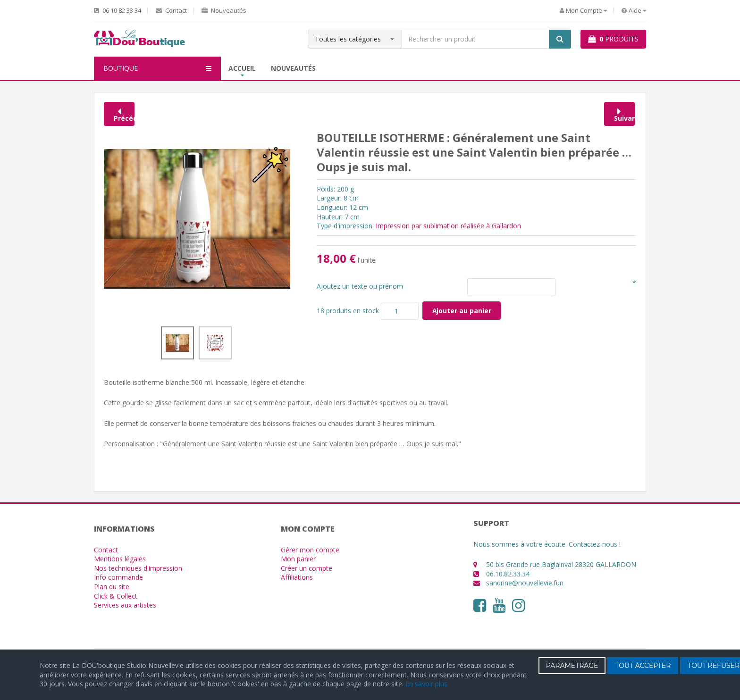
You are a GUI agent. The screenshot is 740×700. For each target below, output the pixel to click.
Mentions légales (120, 559)
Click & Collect (116, 596)
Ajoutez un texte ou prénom (360, 286)
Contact (171, 11)
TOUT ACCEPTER (643, 666)
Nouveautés (224, 11)
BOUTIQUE (157, 68)
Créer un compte (307, 568)
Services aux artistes (125, 605)
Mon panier (298, 559)
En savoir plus (426, 684)
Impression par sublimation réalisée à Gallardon (448, 226)
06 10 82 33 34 (118, 11)
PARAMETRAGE (572, 666)
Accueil (242, 68)
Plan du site (112, 587)
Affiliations (297, 577)
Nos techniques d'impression (138, 568)
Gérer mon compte (310, 550)
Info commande (118, 577)
